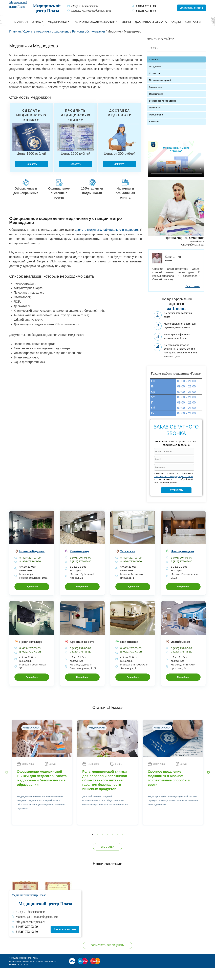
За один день (156, 87)
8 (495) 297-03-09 (146, 6)
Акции (176, 22)
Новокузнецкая (182, 562)
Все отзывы (193, 286)
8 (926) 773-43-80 (146, 11)
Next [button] (208, 784)
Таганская (128, 562)
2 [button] (97, 846)
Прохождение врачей (160, 80)
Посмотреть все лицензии (107, 957)
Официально (156, 115)
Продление (155, 66)
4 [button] (107, 846)
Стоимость (155, 73)
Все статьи (107, 858)
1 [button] (92, 846)
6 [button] (118, 846)
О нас (36, 22)
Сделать (154, 59)
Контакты (193, 22)
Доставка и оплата (151, 22)
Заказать (31, 164)
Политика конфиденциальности (44, 976)
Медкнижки (57, 22)
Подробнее (32, 598)
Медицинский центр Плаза (47, 8)
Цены (126, 22)
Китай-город (79, 562)
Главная (21, 22)
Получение (155, 108)
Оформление (156, 94)
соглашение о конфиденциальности (173, 488)
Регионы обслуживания (94, 22)
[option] (42, 784)
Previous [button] (7, 784)
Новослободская (32, 562)
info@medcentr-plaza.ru (30, 933)
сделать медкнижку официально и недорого (106, 230)
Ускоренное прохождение (163, 101)
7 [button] (123, 846)
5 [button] (113, 846)
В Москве (154, 122)
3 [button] (102, 846)
